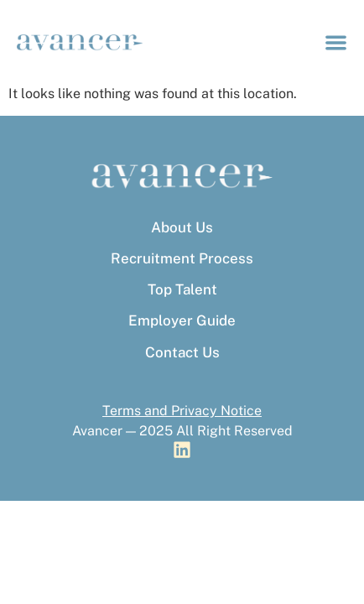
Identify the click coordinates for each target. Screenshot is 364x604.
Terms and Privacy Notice (182, 411)
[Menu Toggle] (336, 42)
